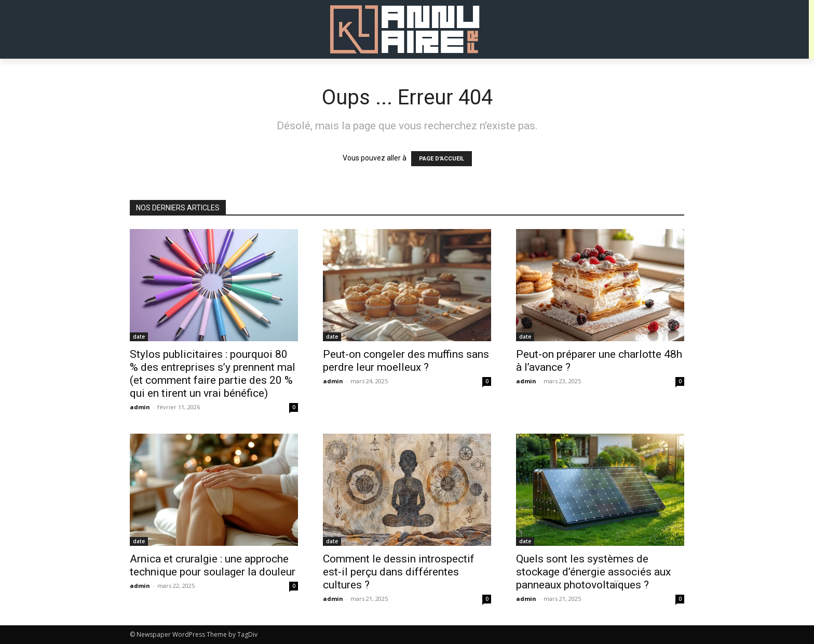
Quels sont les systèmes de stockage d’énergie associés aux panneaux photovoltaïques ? (593, 572)
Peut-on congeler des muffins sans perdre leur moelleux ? (406, 361)
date (139, 337)
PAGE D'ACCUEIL (442, 159)
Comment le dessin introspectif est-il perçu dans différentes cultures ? (399, 572)
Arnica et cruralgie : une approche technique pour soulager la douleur (213, 565)
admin (140, 407)
